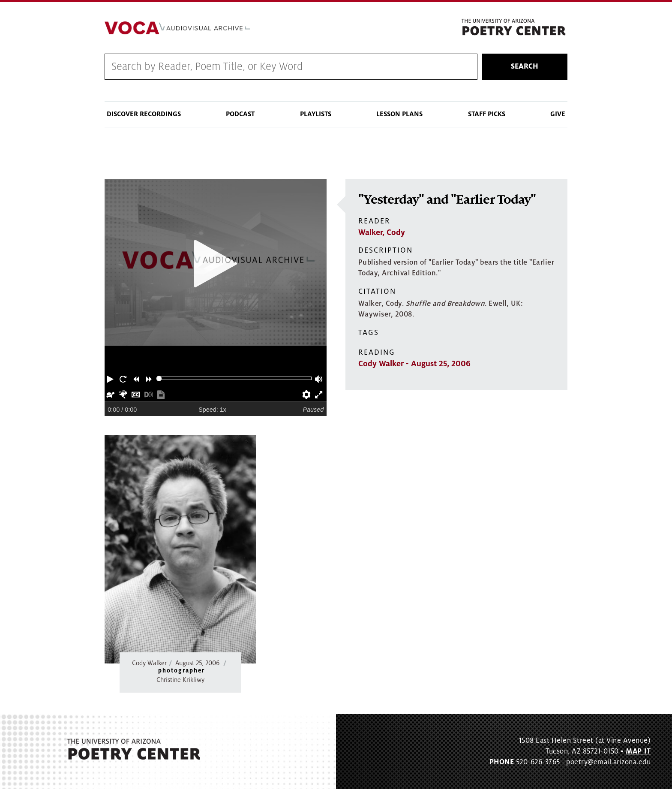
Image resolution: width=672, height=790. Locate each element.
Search (525, 67)
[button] (111, 379)
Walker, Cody (382, 233)
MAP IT (638, 752)
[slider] (159, 379)
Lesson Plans (399, 115)
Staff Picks (487, 115)
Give (558, 115)
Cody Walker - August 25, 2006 (414, 365)
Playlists (316, 115)
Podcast (240, 115)
